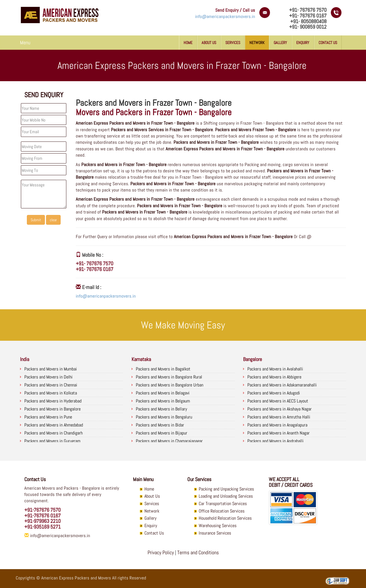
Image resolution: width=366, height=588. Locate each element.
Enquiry (303, 43)
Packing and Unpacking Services (226, 489)
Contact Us (328, 43)
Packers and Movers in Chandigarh (53, 433)
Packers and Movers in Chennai (51, 385)
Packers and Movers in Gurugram (52, 441)
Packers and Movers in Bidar (160, 425)
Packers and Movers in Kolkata (51, 393)
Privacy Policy (161, 552)
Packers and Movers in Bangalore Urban (170, 385)
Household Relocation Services (225, 518)
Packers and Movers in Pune (48, 417)
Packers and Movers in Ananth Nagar (279, 433)
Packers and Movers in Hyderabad (53, 401)
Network (257, 43)
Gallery (280, 43)
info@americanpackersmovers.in (225, 16)
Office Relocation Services (222, 511)
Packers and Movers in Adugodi (274, 393)
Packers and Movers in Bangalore (52, 409)
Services (233, 43)
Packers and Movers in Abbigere (274, 377)
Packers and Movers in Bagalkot (163, 369)
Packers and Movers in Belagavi (163, 393)
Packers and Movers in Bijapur (162, 433)
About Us (209, 43)
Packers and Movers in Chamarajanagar (169, 441)
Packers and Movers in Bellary (161, 409)
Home (188, 43)
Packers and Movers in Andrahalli (276, 441)
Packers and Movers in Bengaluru (164, 417)
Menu (25, 42)
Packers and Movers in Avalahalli (275, 369)
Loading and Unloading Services (226, 496)
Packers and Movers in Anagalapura (277, 425)
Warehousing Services (218, 526)
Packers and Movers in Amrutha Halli (279, 417)
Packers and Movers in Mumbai (51, 369)
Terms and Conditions (198, 552)
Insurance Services (215, 533)
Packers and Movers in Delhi (48, 377)
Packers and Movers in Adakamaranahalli (282, 385)
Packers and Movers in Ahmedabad (54, 425)
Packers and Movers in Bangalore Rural (169, 377)
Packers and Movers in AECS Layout (278, 401)
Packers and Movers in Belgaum (163, 401)
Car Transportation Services (223, 504)
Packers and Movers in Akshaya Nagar (280, 409)
